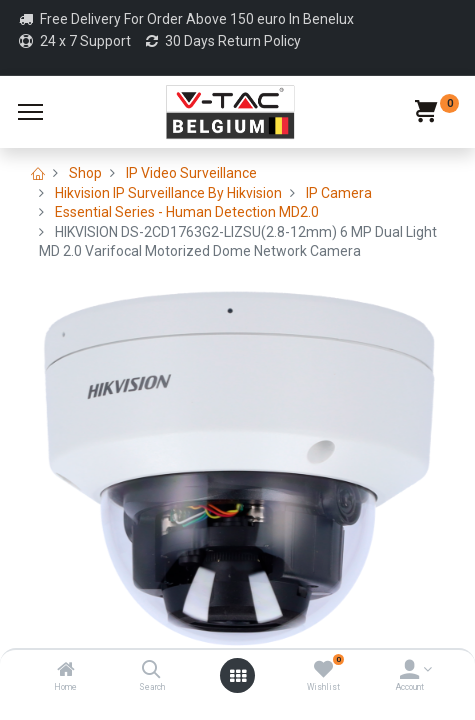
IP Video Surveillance (191, 173)
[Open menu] (238, 676)
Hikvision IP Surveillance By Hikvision (168, 193)
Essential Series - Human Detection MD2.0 (187, 212)
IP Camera (339, 193)
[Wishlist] (323, 671)
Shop (85, 173)
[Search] (151, 671)
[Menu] (30, 112)
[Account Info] (409, 671)
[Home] (66, 671)
